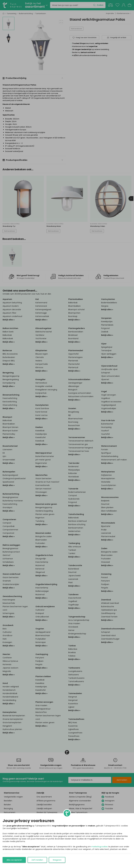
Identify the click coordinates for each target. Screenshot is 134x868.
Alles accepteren (14, 860)
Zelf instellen (37, 860)
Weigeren (57, 860)
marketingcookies (100, 847)
